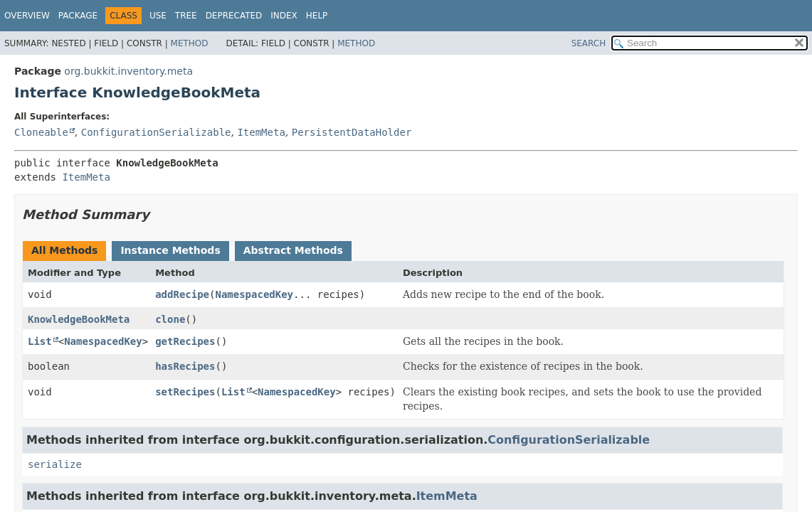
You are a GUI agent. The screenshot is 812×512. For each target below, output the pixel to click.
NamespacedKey (254, 294)
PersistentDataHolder (352, 132)
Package (78, 16)
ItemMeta (261, 132)
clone (170, 319)
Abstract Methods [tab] (293, 250)
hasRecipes (185, 366)
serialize (55, 464)
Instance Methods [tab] (170, 250)
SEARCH (589, 43)
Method (190, 43)
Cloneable (41, 132)
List (40, 341)
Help (317, 16)
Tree (186, 16)
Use (158, 16)
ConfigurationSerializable (156, 132)
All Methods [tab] (64, 250)
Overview (27, 16)
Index (284, 16)
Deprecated (234, 16)
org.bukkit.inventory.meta (128, 71)
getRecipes (185, 341)
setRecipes (185, 392)
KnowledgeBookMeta (79, 319)
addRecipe (182, 294)
